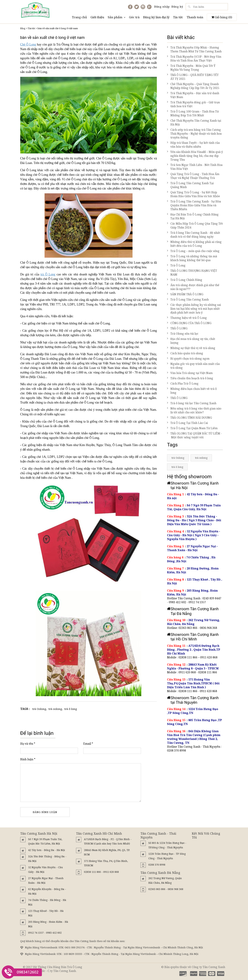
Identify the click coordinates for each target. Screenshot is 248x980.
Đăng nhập (162, 7)
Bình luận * (28, 759)
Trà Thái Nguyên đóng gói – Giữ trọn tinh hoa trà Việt (193, 104)
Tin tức (178, 17)
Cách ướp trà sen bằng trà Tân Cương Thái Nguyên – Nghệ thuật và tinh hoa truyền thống (194, 134)
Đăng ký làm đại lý (156, 17)
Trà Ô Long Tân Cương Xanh (188, 299)
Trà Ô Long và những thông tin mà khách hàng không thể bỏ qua (192, 258)
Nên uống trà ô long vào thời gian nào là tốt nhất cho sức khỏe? (194, 410)
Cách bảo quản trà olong (185, 353)
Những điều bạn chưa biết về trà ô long (192, 391)
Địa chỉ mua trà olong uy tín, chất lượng (191, 341)
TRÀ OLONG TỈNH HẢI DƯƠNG (189, 418)
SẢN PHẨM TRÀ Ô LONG (185, 294)
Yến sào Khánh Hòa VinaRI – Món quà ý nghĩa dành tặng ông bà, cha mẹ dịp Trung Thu (195, 156)
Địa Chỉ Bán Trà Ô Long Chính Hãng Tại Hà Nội (193, 216)
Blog (23, 28)
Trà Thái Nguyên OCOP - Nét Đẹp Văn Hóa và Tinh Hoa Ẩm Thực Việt (194, 59)
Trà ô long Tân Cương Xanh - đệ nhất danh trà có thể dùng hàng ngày (194, 235)
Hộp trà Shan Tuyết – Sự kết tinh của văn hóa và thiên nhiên (193, 145)
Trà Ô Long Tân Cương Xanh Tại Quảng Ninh (190, 185)
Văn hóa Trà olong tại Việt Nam (190, 373)
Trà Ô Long (176, 265)
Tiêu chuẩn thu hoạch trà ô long (190, 378)
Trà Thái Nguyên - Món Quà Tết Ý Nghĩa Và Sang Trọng (191, 68)
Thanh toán (195, 17)
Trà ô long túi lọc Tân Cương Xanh (192, 403)
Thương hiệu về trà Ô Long (187, 318)
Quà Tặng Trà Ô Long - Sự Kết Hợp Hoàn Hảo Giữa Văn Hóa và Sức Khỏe (194, 194)
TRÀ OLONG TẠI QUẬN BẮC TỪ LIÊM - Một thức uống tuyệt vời (194, 435)
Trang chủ (79, 17)
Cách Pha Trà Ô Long (183, 383)
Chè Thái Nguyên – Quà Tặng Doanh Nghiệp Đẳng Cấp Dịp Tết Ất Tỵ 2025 (193, 86)
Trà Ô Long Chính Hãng (185, 280)
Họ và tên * (28, 744)
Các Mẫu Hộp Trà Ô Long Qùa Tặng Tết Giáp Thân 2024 (195, 225)
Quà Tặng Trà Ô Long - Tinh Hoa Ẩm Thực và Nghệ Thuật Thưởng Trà (193, 176)
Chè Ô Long (28, 44)
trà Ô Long (48, 274)
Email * (88, 744)
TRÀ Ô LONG (177, 328)
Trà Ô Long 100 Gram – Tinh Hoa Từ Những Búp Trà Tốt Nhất (193, 113)
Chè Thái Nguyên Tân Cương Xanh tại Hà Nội (194, 122)
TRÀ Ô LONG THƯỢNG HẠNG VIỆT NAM (192, 273)
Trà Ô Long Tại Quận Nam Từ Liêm (192, 428)
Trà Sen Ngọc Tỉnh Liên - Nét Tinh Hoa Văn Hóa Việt (195, 167)
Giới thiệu (97, 17)
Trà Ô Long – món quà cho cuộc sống (193, 251)
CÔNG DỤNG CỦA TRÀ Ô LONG (189, 323)
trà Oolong (39, 709)
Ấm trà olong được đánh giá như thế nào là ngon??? (193, 287)
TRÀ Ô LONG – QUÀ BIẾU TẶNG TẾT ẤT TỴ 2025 (193, 77)
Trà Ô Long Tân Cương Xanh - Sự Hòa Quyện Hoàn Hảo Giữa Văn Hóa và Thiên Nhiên (194, 205)
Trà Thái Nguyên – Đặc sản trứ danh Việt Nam (193, 95)
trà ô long (71, 709)
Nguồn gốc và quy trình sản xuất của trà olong (193, 366)
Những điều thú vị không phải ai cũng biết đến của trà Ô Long (194, 244)
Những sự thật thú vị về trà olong (191, 348)
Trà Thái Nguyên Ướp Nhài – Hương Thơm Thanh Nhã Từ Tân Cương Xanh (194, 49)
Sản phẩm (117, 17)
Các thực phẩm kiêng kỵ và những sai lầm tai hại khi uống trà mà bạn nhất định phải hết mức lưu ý (194, 309)
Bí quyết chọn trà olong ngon (188, 359)
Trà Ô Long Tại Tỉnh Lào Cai (187, 423)
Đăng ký (177, 7)
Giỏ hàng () (222, 17)
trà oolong (55, 709)
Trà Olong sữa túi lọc (183, 334)
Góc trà (134, 17)
